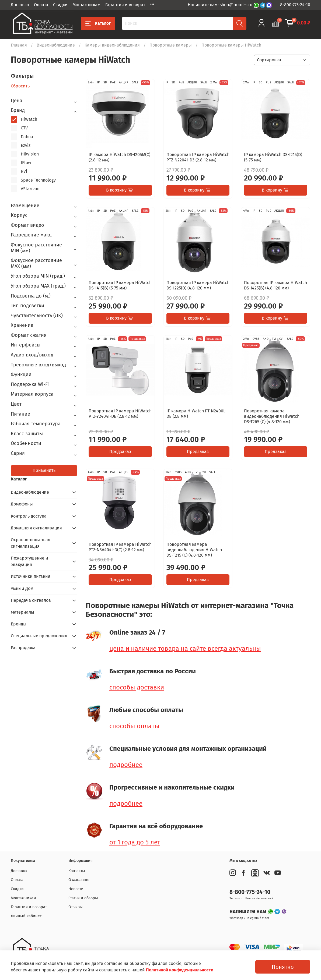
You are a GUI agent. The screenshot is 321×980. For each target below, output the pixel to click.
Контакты (77, 871)
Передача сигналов (31, 600)
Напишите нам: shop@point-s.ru (221, 5)
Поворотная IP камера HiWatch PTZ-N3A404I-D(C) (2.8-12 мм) (120, 547)
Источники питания (31, 576)
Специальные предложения (39, 636)
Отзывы (76, 907)
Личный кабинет (26, 916)
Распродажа (23, 648)
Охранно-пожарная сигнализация (31, 543)
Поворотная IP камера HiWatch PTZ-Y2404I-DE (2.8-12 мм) (120, 414)
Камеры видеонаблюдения (112, 45)
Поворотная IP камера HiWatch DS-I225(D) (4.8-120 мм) (198, 285)
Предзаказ (120, 452)
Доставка (20, 5)
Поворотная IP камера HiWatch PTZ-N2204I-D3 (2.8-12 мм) (198, 157)
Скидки (60, 5)
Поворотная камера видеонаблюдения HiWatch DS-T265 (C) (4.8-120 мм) (272, 416)
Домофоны (22, 504)
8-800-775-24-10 (295, 5)
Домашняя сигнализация (36, 528)
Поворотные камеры (171, 45)
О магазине (79, 880)
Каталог (98, 23)
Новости (76, 889)
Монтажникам (86, 5)
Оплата (41, 5)
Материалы (22, 612)
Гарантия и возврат (125, 5)
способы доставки (137, 687)
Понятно (283, 967)
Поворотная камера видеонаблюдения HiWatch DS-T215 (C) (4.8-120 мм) (194, 550)
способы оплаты (134, 726)
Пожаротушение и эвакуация (29, 561)
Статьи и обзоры (83, 898)
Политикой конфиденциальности (180, 970)
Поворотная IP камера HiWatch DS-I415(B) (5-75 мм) (120, 285)
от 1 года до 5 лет (135, 842)
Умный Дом (22, 588)
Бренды (19, 624)
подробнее (126, 765)
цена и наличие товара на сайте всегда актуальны (185, 649)
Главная (19, 45)
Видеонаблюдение (56, 45)
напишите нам (249, 911)
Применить (44, 470)
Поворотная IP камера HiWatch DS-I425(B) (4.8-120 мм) (275, 285)
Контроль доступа (29, 516)
